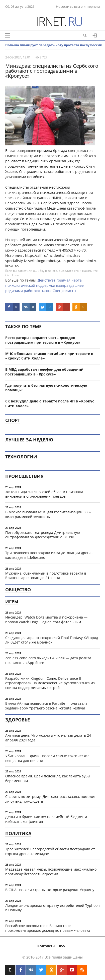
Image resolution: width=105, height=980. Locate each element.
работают (32, 291)
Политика (18, 833)
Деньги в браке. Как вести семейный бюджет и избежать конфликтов (46, 819)
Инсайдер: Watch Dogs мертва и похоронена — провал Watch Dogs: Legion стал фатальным (46, 620)
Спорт (13, 420)
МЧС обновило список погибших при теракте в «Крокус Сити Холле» (49, 356)
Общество (18, 590)
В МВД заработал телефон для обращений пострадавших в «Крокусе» (44, 372)
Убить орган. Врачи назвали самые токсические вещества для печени (47, 758)
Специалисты (64, 291)
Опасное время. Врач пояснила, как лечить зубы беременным (48, 778)
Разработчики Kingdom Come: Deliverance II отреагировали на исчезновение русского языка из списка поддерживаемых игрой (50, 683)
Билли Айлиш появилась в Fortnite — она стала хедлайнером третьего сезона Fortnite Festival (46, 706)
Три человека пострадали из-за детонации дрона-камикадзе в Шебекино (49, 555)
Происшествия (24, 476)
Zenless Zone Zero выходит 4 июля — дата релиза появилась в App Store (48, 660)
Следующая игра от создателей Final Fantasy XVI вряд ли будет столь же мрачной (52, 640)
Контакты (46, 946)
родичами (14, 291)
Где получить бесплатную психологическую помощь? (46, 388)
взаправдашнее (70, 285)
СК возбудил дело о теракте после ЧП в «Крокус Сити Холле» (50, 403)
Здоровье (18, 720)
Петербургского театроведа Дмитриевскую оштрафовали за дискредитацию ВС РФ (43, 535)
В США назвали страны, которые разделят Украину (50, 890)
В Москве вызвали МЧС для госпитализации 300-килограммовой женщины (48, 514)
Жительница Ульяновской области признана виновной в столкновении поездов (44, 494)
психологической (20, 285)
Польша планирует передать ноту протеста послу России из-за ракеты (54, 49)
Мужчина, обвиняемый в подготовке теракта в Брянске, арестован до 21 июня (46, 576)
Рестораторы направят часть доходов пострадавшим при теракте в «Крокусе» (43, 340)
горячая (63, 280)
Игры (12, 602)
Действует (46, 280)
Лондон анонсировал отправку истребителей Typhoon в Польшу (52, 908)
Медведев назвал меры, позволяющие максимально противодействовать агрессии (51, 872)
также (47, 291)
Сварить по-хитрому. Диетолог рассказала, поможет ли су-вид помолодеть (50, 799)
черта (77, 280)
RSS (62, 946)
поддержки (46, 285)
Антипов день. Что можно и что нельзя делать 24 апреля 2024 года (48, 738)
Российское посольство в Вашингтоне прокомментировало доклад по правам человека (48, 928)
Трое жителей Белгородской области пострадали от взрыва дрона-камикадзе (50, 851)
